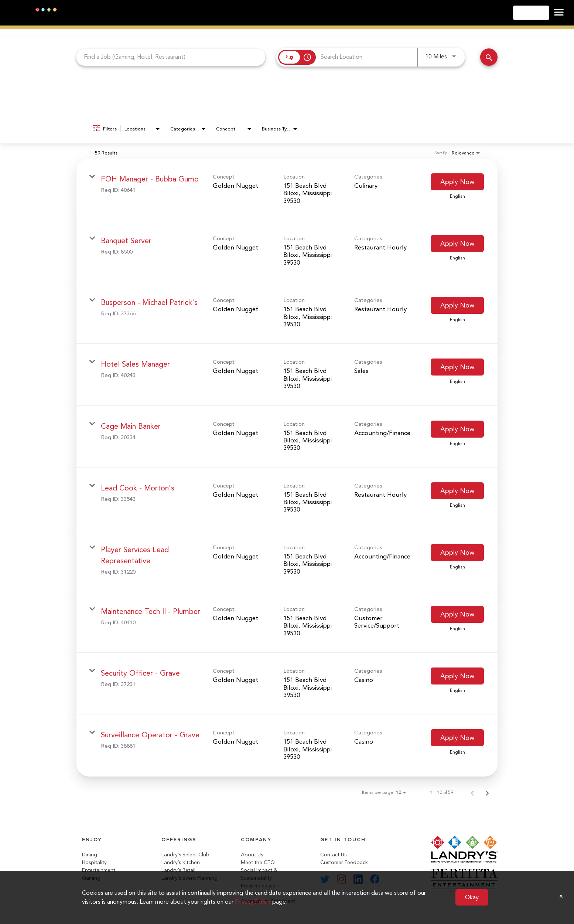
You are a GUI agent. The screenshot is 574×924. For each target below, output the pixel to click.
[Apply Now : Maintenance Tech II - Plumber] (457, 614)
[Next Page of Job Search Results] (487, 792)
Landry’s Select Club (185, 855)
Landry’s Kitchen (181, 862)
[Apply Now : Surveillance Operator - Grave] (457, 738)
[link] (287, 189)
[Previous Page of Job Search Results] (472, 792)
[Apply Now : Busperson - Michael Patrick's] (457, 305)
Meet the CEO (258, 862)
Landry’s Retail (178, 870)
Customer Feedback (344, 862)
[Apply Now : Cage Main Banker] (457, 429)
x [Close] (561, 896)
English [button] (531, 13)
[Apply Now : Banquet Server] (457, 244)
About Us (252, 855)
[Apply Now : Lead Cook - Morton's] (457, 491)
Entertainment (99, 870)
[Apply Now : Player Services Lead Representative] (457, 553)
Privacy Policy (253, 902)
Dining (90, 855)
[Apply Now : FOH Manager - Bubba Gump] (457, 182)
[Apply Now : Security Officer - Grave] (457, 676)
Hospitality (94, 862)
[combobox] (171, 57)
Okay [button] (472, 897)
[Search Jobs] (489, 57)
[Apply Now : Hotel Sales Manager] (457, 367)
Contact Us (333, 855)
